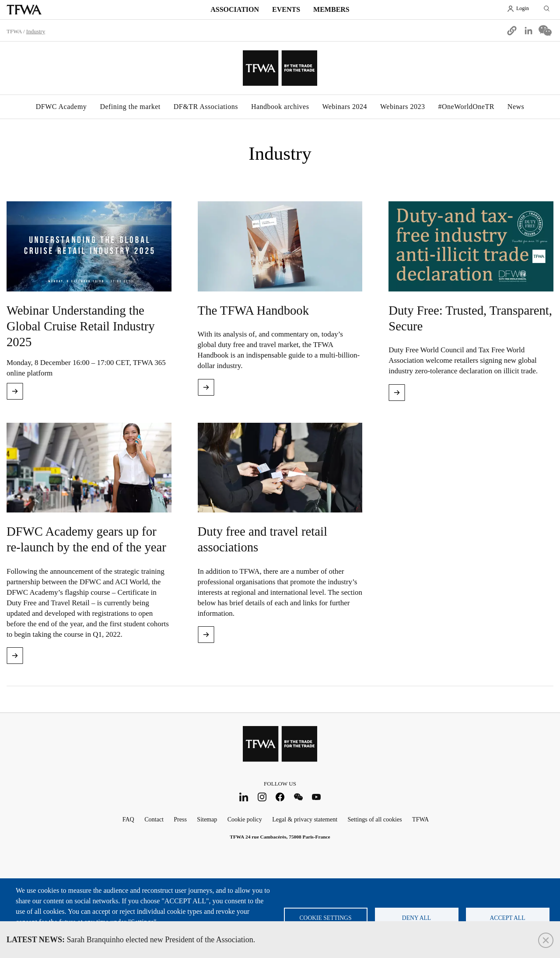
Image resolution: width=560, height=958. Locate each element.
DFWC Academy (61, 107)
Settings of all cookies (375, 819)
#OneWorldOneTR (466, 107)
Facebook (280, 797)
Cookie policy (245, 819)
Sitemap (207, 819)
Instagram (262, 797)
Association (235, 9)
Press (180, 819)
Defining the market (130, 107)
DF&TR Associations (206, 107)
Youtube (317, 797)
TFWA (24, 10)
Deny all (416, 918)
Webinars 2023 (403, 107)
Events (286, 9)
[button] (512, 31)
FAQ (128, 819)
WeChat (298, 797)
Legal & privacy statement (305, 819)
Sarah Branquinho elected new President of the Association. (131, 940)
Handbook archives (280, 107)
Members (331, 9)
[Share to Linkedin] (528, 31)
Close (546, 940)
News (516, 107)
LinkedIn (244, 797)
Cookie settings (326, 918)
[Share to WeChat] (545, 31)
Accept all (508, 918)
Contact (154, 819)
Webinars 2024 (345, 107)
